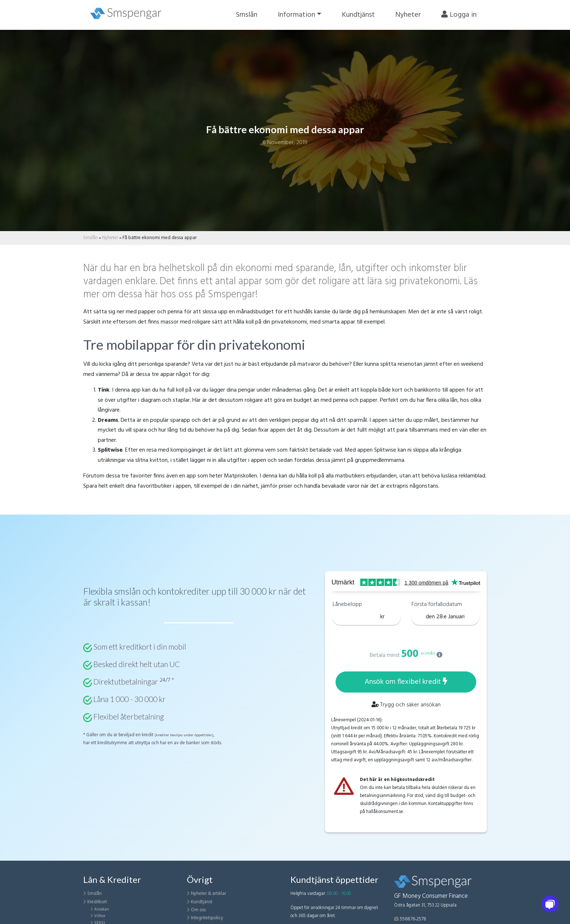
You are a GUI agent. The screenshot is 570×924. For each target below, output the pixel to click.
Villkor (100, 916)
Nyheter (408, 15)
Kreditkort (97, 902)
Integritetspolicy (207, 918)
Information (296, 15)
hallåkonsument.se (385, 812)
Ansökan (102, 909)
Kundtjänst (358, 15)
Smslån (247, 15)
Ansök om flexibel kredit (406, 682)
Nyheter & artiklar (208, 894)
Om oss (198, 910)
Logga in (459, 15)
